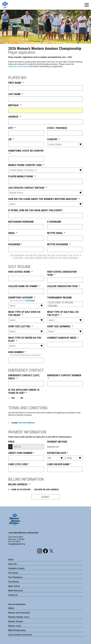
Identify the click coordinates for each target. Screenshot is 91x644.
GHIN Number (25, 353)
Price (11, 442)
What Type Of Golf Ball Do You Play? (63, 314)
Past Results (14, 582)
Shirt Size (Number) (60, 326)
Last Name (16, 94)
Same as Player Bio (19, 489)
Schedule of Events (16, 568)
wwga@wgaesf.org (17, 544)
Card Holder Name (59, 464)
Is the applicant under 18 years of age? (24, 391)
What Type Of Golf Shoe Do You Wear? (24, 314)
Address (14, 117)
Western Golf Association (19, 613)
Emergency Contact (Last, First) (24, 377)
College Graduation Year (64, 286)
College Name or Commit (24, 286)
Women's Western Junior (19, 617)
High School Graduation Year (62, 273)
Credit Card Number (21, 453)
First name (16, 83)
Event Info (13, 564)
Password (15, 244)
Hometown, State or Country (26, 152)
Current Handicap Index (63, 338)
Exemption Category (23, 299)
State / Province (57, 128)
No (20, 398)
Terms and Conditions (26, 423)
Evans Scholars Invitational (20, 635)
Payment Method (57, 442)
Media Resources (16, 591)
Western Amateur (16, 621)
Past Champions (15, 577)
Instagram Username (21, 222)
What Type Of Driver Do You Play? (25, 339)
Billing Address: (19, 484)
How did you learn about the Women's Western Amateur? (44, 199)
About (11, 560)
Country (53, 139)
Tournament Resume (59, 298)
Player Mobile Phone (22, 176)
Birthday (15, 105)
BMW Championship (17, 630)
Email (13, 233)
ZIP (11, 139)
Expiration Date (58, 453)
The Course (13, 573)
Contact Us (13, 595)
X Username (54, 222)
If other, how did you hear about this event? (35, 210)
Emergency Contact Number (64, 377)
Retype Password (59, 244)
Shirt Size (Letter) (20, 326)
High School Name (20, 272)
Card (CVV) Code (19, 464)
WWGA (11, 608)
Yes (11, 398)
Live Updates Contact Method (28, 188)
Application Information (18, 66)
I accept (22, 423)
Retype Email (56, 233)
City (12, 128)
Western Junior (15, 626)
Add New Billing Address (45, 489)
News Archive (14, 586)
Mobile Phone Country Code (26, 165)
